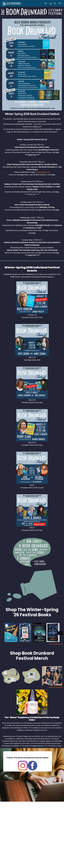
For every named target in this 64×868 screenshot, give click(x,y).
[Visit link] (32, 298)
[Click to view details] (11, 632)
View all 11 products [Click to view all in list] (56, 644)
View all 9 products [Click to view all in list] (56, 687)
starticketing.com (43, 172)
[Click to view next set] (60, 633)
